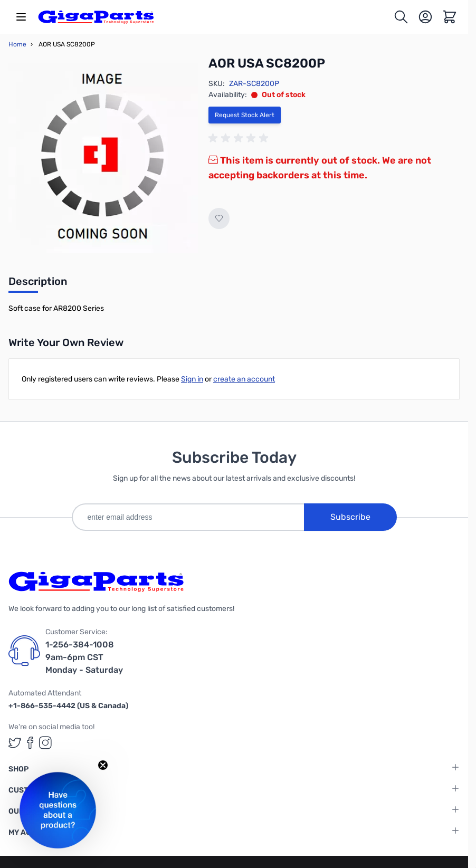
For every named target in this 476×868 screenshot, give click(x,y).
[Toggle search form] (401, 17)
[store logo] (96, 17)
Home (17, 44)
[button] (58, 810)
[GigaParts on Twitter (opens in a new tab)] (15, 743)
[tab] (38, 284)
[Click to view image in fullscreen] (103, 158)
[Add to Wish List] (219, 218)
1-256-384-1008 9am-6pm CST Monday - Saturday (84, 657)
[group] (240, 138)
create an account (244, 379)
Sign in (192, 379)
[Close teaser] (103, 765)
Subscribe (350, 517)
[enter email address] (188, 517)
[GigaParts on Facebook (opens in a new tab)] (30, 743)
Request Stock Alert (245, 115)
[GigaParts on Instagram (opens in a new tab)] (45, 743)
